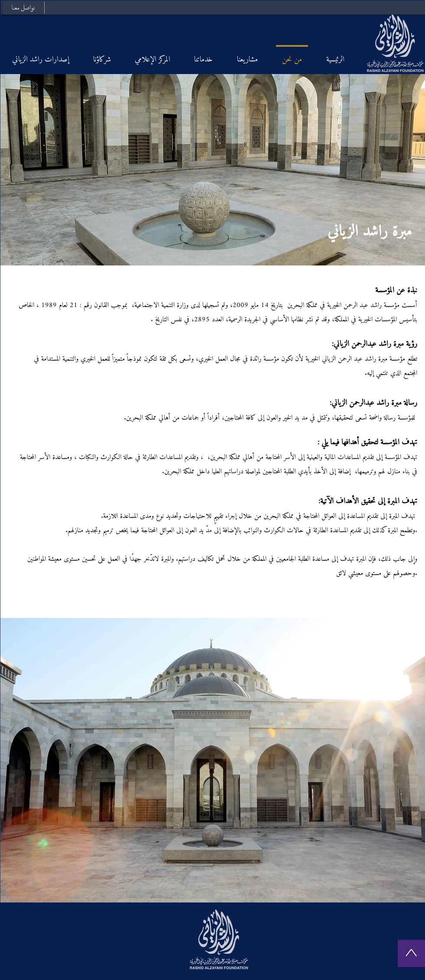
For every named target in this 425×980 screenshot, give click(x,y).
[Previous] (14, 170)
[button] (213, 760)
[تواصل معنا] (23, 8)
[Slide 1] (212, 254)
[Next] (411, 170)
